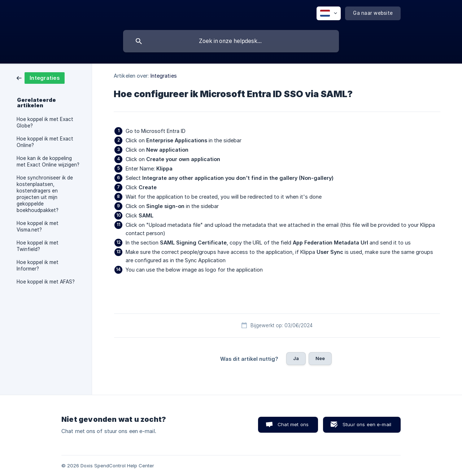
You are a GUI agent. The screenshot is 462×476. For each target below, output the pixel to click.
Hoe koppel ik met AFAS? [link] (46, 282)
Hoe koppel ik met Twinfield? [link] (38, 246)
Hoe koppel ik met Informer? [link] (38, 265)
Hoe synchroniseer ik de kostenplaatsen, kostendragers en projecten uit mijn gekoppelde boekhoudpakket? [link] (45, 194)
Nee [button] (320, 358)
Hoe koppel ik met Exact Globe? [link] (45, 122)
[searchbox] (231, 41)
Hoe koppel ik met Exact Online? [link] (45, 142)
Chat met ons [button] (293, 424)
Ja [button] (296, 358)
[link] (41, 77)
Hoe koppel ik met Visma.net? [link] (38, 226)
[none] (329, 13)
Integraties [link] (164, 76)
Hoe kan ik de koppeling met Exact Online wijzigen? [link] (48, 161)
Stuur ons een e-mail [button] (367, 424)
